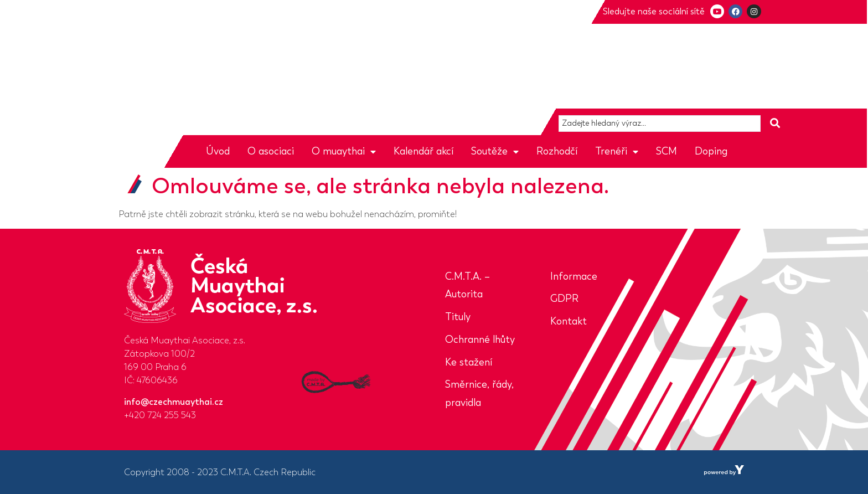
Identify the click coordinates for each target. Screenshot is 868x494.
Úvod (218, 151)
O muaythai (344, 151)
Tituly (458, 317)
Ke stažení (469, 362)
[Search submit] (775, 123)
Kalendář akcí (423, 151)
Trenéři (617, 151)
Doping (711, 151)
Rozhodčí (557, 151)
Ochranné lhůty (480, 339)
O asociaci (271, 151)
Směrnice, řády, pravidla (479, 393)
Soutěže (495, 151)
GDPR (564, 299)
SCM (666, 151)
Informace (574, 276)
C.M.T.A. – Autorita (467, 285)
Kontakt (569, 321)
